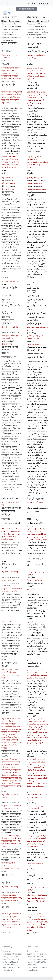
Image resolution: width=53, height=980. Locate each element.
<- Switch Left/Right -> (26, 9)
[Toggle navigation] (4, 3)
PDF (7, 13)
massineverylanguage (38, 3)
